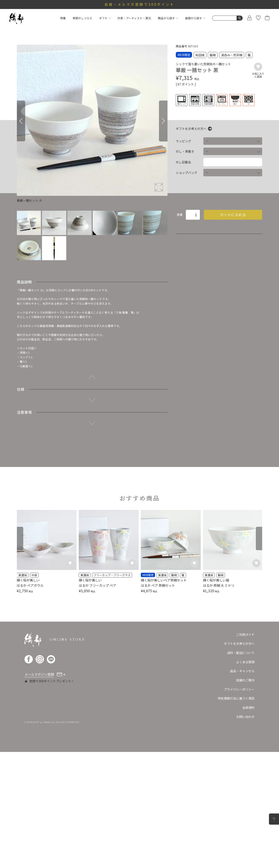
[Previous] (21, 121)
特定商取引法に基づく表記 (236, 814)
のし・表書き (185, 151)
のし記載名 (183, 162)
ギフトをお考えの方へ (191, 129)
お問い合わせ (245, 833)
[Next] (163, 121)
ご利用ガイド (245, 751)
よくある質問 (245, 778)
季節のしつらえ (82, 18)
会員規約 (248, 824)
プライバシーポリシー (239, 805)
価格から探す (195, 18)
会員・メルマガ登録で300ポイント (140, 4)
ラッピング (183, 141)
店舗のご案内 (245, 796)
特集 (63, 18)
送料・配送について (241, 769)
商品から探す (168, 18)
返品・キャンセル (242, 787)
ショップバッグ (187, 173)
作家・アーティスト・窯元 (134, 18)
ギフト (105, 18)
